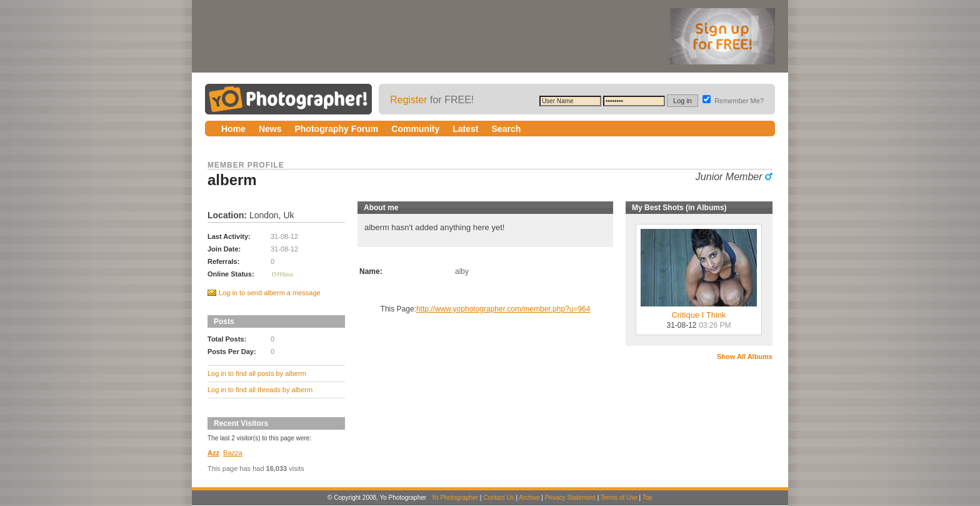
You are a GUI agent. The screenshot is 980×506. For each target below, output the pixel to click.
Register (409, 100)
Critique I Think (699, 311)
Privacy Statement (570, 498)
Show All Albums (745, 357)
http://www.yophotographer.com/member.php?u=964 (503, 309)
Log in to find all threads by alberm (260, 390)
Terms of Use (619, 498)
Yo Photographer (455, 498)
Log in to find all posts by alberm (257, 373)
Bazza (233, 453)
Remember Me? (733, 101)
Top (647, 498)
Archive (529, 498)
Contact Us (498, 498)
